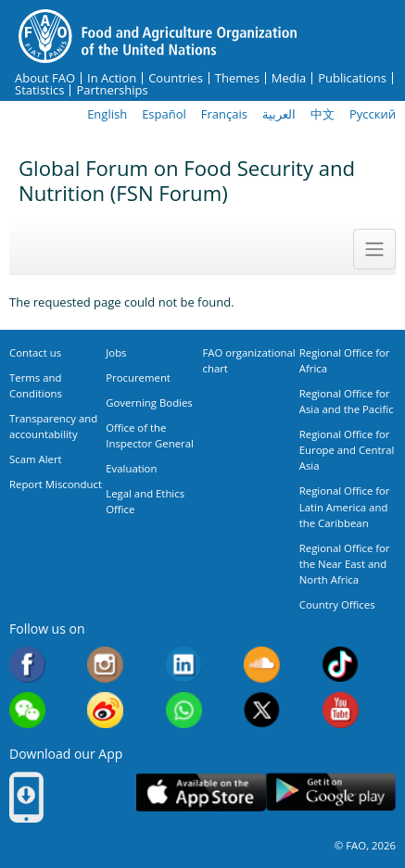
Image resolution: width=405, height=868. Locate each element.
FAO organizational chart (249, 360)
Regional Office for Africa (345, 360)
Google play (331, 793)
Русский (373, 114)
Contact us (35, 352)
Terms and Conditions (36, 385)
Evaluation (131, 468)
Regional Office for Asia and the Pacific (347, 401)
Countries (176, 78)
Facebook (27, 665)
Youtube (341, 710)
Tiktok (341, 665)
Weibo (105, 710)
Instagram (105, 665)
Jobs (116, 352)
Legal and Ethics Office (145, 501)
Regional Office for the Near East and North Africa (345, 564)
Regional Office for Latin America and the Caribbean (345, 506)
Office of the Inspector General (150, 435)
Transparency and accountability (53, 426)
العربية (279, 114)
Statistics (39, 90)
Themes (237, 78)
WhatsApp (184, 710)
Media (289, 78)
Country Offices (337, 604)
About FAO (45, 78)
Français (224, 114)
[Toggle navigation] (374, 249)
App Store (201, 793)
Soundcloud (262, 665)
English (107, 114)
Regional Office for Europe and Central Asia (347, 450)
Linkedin (184, 665)
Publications (352, 78)
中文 (323, 114)
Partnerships (112, 90)
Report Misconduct (56, 484)
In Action (112, 78)
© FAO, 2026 (365, 845)
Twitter (262, 710)
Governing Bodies (149, 403)
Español (164, 114)
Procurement (138, 377)
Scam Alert (36, 459)
